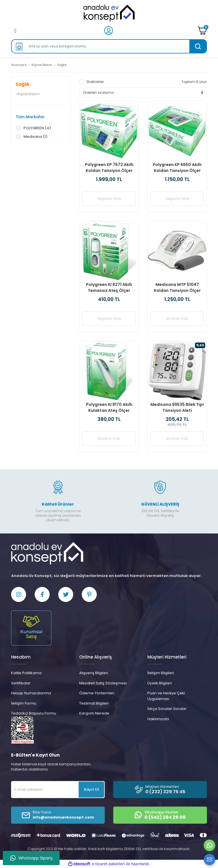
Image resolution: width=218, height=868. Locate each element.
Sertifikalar (21, 683)
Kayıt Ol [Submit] (92, 789)
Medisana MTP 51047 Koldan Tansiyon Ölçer (177, 287)
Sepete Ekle (109, 199)
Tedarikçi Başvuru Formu (34, 713)
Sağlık (62, 65)
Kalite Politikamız (26, 673)
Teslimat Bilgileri (94, 703)
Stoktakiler (95, 82)
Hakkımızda (158, 719)
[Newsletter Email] (58, 790)
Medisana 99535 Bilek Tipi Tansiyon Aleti (177, 407)
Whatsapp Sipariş (31, 858)
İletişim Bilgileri (161, 673)
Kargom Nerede (94, 713)
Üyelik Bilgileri (160, 683)
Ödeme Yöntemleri (97, 693)
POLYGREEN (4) (37, 128)
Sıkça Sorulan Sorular (167, 709)
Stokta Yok (177, 319)
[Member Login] (109, 30)
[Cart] (202, 31)
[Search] (109, 46)
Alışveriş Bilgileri (94, 673)
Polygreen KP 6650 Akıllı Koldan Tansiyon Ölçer (177, 168)
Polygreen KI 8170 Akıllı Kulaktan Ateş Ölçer (109, 407)
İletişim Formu (24, 703)
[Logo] (109, 13)
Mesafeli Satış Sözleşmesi (103, 683)
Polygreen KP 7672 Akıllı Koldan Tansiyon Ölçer (109, 168)
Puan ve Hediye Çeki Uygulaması (166, 696)
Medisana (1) (35, 137)
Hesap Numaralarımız (31, 693)
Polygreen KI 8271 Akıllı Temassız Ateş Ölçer (109, 287)
